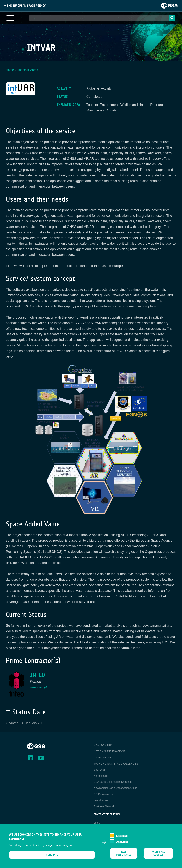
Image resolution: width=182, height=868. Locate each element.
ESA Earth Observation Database (113, 782)
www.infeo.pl (38, 687)
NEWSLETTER (103, 757)
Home (10, 70)
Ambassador (101, 776)
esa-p (97, 823)
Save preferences (124, 855)
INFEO (38, 675)
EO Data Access (103, 794)
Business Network (104, 806)
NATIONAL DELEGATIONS (110, 751)
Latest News (101, 800)
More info (52, 857)
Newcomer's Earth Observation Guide (116, 788)
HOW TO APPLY (103, 745)
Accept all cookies (158, 855)
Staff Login (100, 770)
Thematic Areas (28, 70)
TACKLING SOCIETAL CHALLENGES (116, 764)
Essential (122, 838)
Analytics (122, 844)
